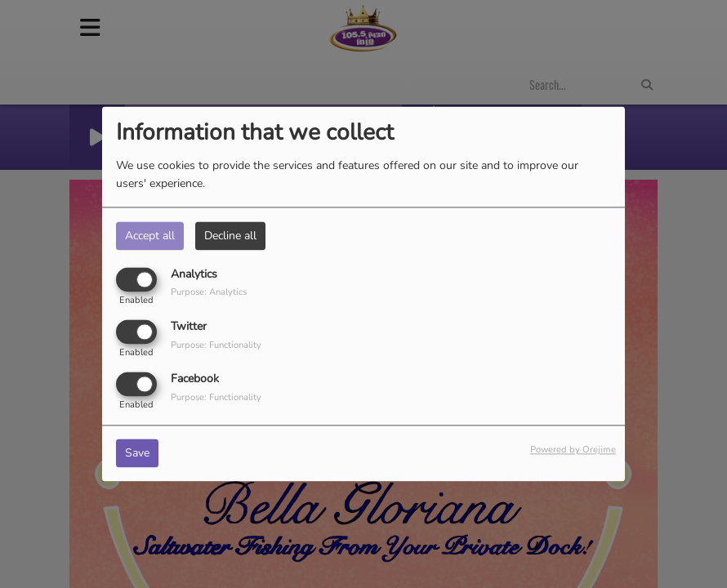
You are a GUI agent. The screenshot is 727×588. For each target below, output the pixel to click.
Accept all (150, 236)
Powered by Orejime (573, 450)
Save (137, 454)
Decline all (230, 236)
